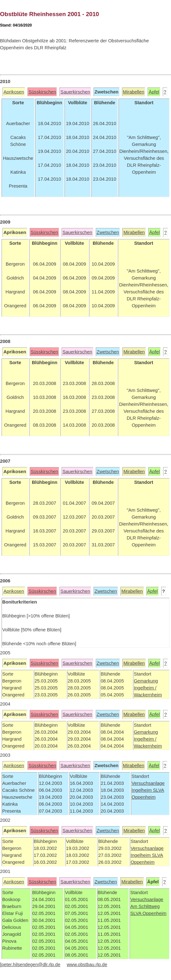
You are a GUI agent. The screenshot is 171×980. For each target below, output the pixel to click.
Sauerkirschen (75, 92)
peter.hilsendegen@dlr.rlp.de (31, 965)
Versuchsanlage (148, 783)
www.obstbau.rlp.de (87, 965)
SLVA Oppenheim (148, 913)
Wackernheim (148, 695)
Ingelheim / (145, 688)
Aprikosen (14, 92)
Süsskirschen (42, 92)
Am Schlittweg (145, 906)
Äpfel (154, 92)
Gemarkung (146, 681)
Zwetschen (108, 232)
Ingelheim (142, 790)
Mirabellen (134, 92)
